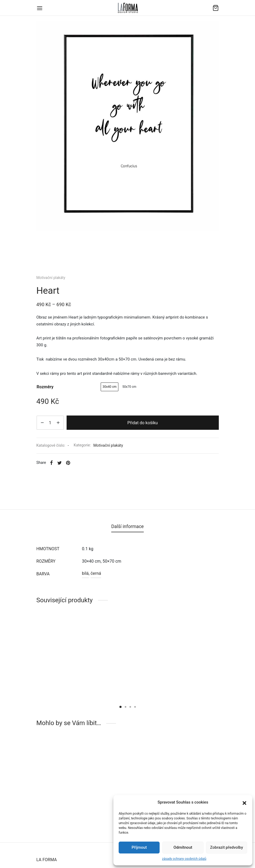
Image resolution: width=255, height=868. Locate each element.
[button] (244, 802)
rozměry (45, 387)
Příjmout (139, 847)
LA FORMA (47, 860)
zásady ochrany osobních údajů (184, 859)
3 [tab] (130, 707)
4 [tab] (135, 707)
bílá (85, 573)
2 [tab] (126, 707)
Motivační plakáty (51, 278)
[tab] (127, 527)
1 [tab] (120, 707)
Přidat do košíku (143, 423)
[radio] (110, 387)
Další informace (127, 526)
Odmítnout (183, 847)
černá (96, 573)
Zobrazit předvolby (227, 847)
